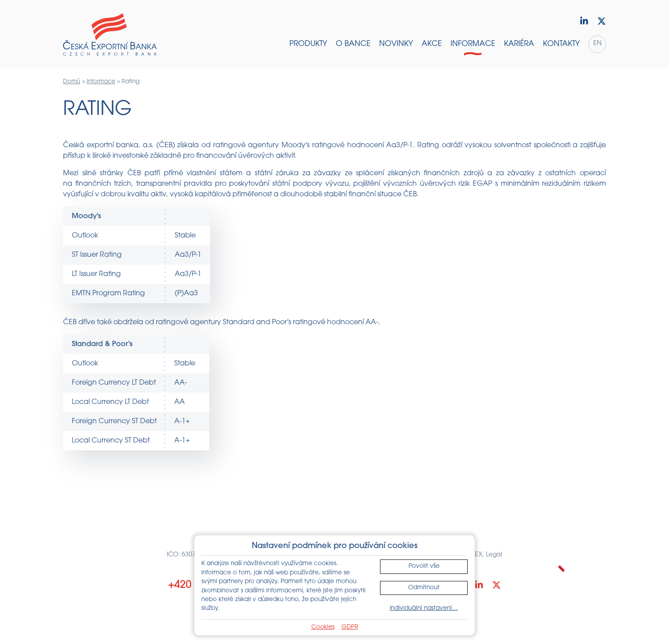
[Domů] (110, 35)
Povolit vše (424, 566)
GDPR (350, 627)
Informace (101, 82)
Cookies (323, 627)
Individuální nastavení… (424, 608)
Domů (72, 82)
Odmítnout (424, 588)
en (597, 44)
